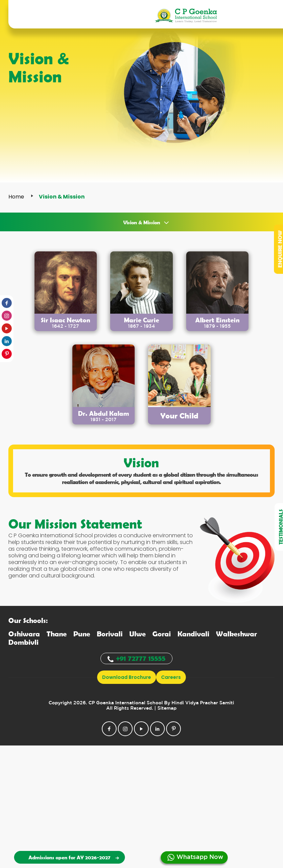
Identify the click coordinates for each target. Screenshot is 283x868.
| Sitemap (165, 708)
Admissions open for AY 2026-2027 (73, 857)
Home (16, 197)
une (82, 634)
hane (57, 634)
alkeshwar (236, 634)
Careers (171, 677)
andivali (193, 634)
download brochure (127, 677)
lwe (137, 634)
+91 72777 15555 (136, 658)
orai (162, 634)
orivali (110, 634)
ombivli (23, 642)
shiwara (24, 634)
